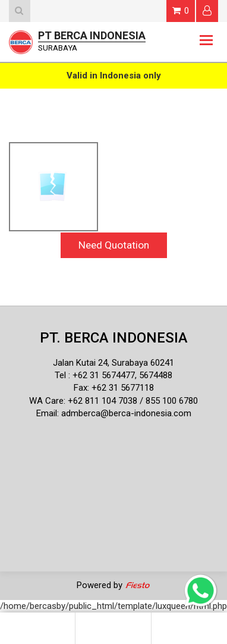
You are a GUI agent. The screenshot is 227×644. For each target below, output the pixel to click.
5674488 (156, 375)
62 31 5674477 (106, 375)
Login (207, 10)
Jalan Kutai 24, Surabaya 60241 (113, 363)
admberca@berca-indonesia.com (126, 413)
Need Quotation (114, 245)
